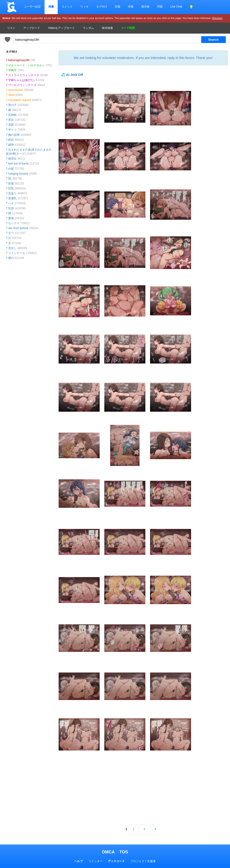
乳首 (11, 208)
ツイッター (95, 861)
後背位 (12, 159)
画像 (51, 7)
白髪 (11, 169)
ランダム (88, 28)
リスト (11, 28)
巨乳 (11, 188)
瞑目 (11, 140)
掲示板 (145, 7)
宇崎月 (12, 70)
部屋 (11, 184)
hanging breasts (18, 174)
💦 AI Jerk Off (72, 75)
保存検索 (107, 28)
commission (16, 90)
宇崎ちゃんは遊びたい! (23, 80)
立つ (11, 233)
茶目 (11, 120)
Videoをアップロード (61, 28)
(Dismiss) (217, 18)
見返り (12, 193)
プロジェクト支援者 (143, 861)
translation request (20, 100)
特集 (131, 7)
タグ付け (102, 7)
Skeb (11, 95)
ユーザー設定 (32, 7)
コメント (67, 7)
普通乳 (12, 198)
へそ (11, 203)
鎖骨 (11, 145)
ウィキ (84, 7)
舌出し (12, 248)
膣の (11, 258)
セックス (14, 223)
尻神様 (12, 115)
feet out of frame (18, 164)
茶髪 (11, 125)
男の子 (12, 105)
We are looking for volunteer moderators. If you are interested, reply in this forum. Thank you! (143, 58)
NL (10, 179)
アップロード (32, 28)
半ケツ (12, 130)
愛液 (11, 218)
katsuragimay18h (19, 60)
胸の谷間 (14, 135)
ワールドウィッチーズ (22, 85)
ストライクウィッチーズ (24, 75)
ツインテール (17, 253)
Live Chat (176, 7)
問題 (160, 7)
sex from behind (18, 228)
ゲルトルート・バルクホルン (26, 65)
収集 (118, 7)
